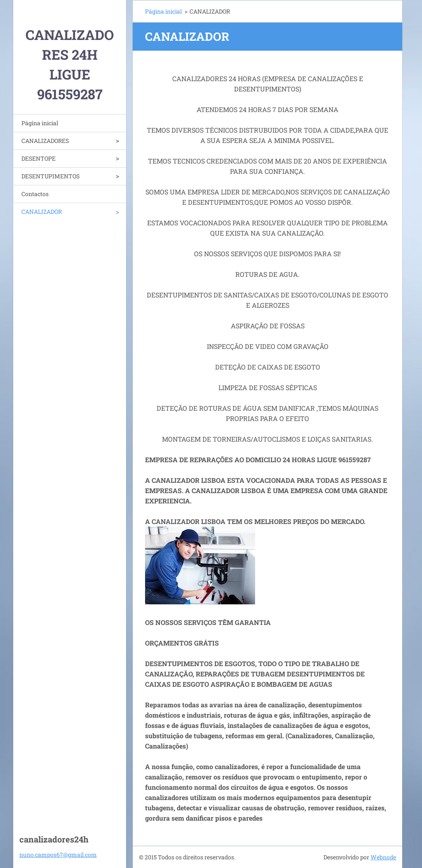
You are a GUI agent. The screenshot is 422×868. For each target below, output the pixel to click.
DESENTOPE (39, 158)
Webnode (383, 857)
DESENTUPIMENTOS (50, 176)
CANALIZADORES (45, 141)
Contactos (35, 194)
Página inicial (40, 123)
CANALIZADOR (42, 212)
